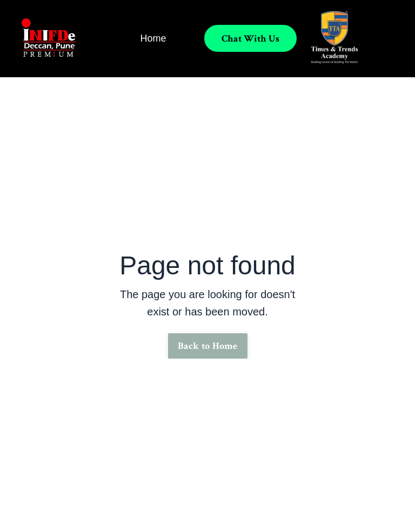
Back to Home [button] (208, 346)
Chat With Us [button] (250, 39)
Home (153, 38)
